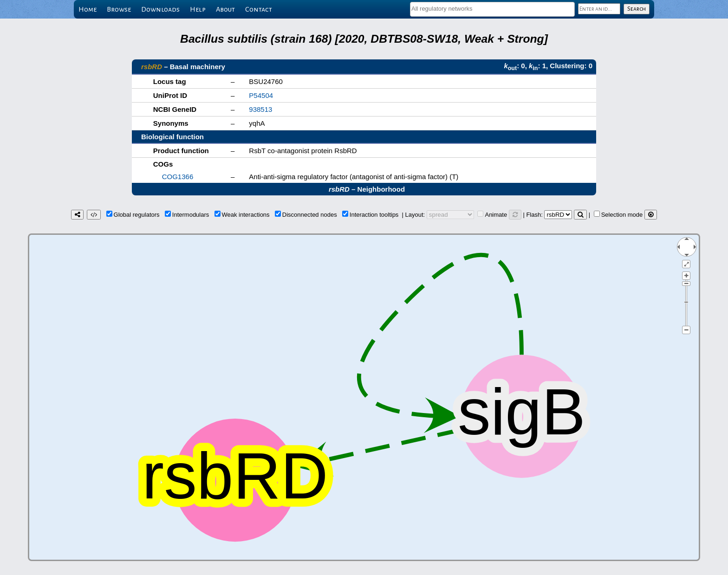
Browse (119, 9)
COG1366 (178, 177)
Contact (259, 9)
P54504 (261, 95)
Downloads (160, 9)
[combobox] (492, 9)
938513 (260, 109)
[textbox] (492, 9)
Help (198, 9)
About (225, 9)
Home (88, 9)
